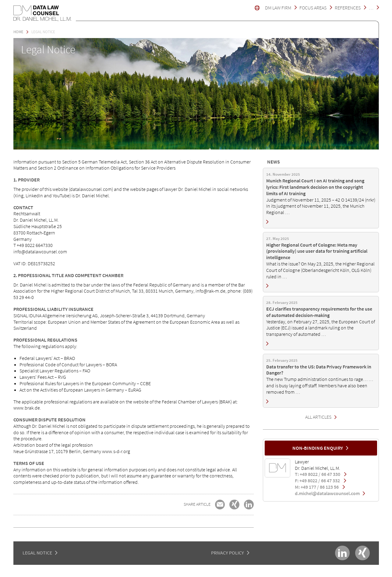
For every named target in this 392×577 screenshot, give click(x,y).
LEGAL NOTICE (37, 553)
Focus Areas (313, 8)
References (348, 8)
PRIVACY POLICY (228, 553)
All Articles (318, 417)
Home (18, 32)
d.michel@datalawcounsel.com (330, 493)
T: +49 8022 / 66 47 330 (321, 474)
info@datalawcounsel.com (40, 252)
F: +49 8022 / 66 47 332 (320, 480)
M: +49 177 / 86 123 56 (320, 487)
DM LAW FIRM (278, 8)
